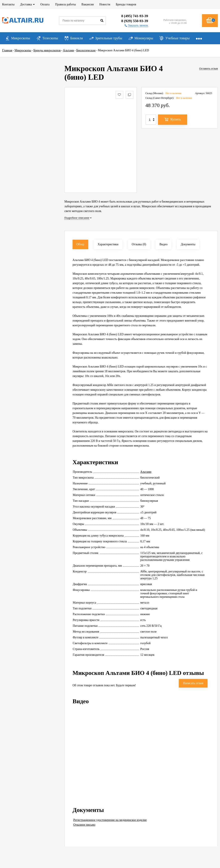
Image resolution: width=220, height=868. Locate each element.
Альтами (146, 472)
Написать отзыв (193, 683)
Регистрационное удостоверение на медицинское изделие (110, 820)
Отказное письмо (84, 825)
